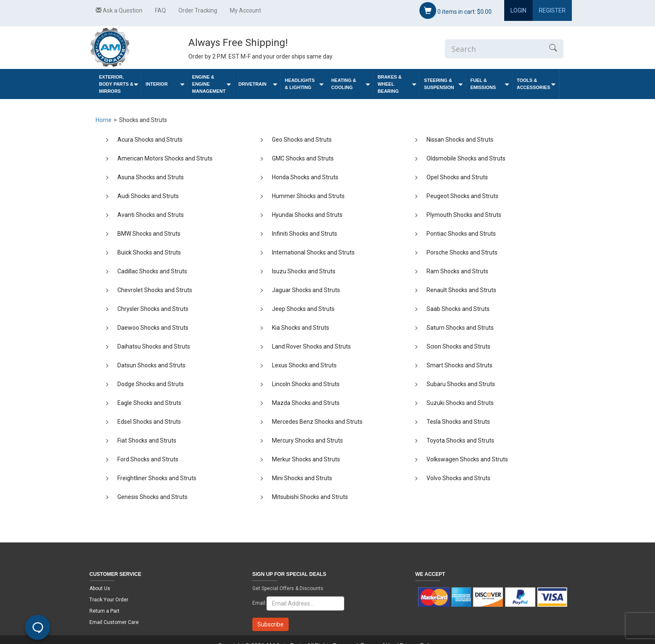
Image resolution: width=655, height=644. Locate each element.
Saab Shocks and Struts (458, 309)
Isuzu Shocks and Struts (304, 271)
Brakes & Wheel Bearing (397, 84)
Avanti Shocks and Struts (151, 215)
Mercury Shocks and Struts (307, 440)
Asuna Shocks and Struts (151, 177)
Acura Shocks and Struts (150, 140)
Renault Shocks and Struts (461, 290)
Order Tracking (198, 10)
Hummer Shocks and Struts (308, 196)
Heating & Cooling (351, 84)
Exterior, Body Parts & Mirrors (119, 84)
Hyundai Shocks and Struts (307, 215)
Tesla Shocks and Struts (458, 422)
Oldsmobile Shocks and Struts (466, 158)
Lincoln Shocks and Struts (306, 384)
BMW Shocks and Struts (149, 234)
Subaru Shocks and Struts (461, 384)
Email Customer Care (114, 622)
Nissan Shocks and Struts (460, 140)
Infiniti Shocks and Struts (305, 234)
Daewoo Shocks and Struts (153, 328)
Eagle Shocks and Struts (149, 403)
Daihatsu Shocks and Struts (154, 346)
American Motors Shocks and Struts (165, 158)
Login (518, 10)
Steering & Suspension (443, 84)
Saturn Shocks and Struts (460, 328)
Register (552, 10)
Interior (165, 84)
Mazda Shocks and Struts (306, 403)
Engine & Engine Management (212, 84)
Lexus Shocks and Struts (304, 365)
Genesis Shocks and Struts (152, 497)
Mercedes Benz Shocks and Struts (317, 422)
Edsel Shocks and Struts (149, 422)
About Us (100, 588)
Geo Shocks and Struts (302, 140)
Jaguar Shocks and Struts (306, 290)
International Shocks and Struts (313, 252)
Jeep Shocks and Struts (303, 309)
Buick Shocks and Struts (149, 252)
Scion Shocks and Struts (458, 346)
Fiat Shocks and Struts (147, 440)
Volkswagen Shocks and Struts (467, 459)
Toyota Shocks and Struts (460, 440)
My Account (245, 10)
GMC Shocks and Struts (303, 158)
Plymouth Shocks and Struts (464, 215)
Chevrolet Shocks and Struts (155, 290)
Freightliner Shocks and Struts (157, 478)
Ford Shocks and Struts (148, 459)
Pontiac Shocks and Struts (461, 234)
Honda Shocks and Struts (305, 177)
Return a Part (104, 611)
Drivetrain (258, 84)
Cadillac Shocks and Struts (152, 271)
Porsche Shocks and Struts (462, 252)
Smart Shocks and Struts (460, 365)
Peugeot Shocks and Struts (462, 196)
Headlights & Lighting (304, 84)
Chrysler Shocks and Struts (153, 309)
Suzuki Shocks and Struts (460, 403)
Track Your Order (109, 600)
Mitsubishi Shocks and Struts (310, 497)
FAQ (160, 10)
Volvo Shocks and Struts (458, 478)
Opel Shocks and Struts (457, 177)
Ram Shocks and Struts (457, 271)
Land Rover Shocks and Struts (311, 346)
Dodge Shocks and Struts (151, 384)
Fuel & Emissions (490, 84)
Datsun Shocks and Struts (151, 365)
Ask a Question (119, 10)
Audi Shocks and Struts (148, 196)
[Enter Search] (494, 49)
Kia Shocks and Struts (301, 328)
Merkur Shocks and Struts (306, 459)
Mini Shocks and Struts (302, 478)
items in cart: (456, 10)
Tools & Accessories (536, 84)
